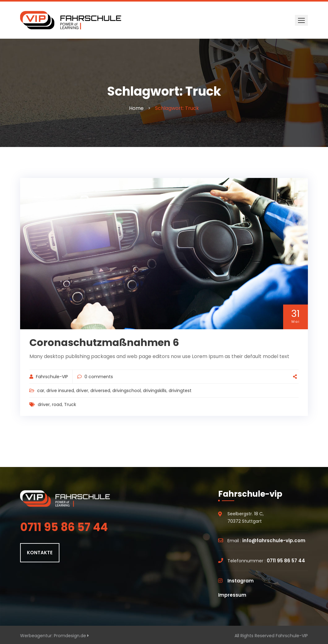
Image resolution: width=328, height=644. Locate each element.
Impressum (232, 595)
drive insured (60, 391)
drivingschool (127, 391)
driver (82, 391)
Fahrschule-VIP (52, 377)
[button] (301, 20)
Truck (70, 404)
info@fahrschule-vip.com (274, 540)
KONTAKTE (40, 553)
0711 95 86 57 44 (286, 561)
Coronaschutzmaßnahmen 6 (104, 342)
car (41, 391)
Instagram (241, 581)
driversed (100, 391)
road (57, 404)
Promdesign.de (71, 636)
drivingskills (155, 391)
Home (136, 108)
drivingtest (180, 391)
